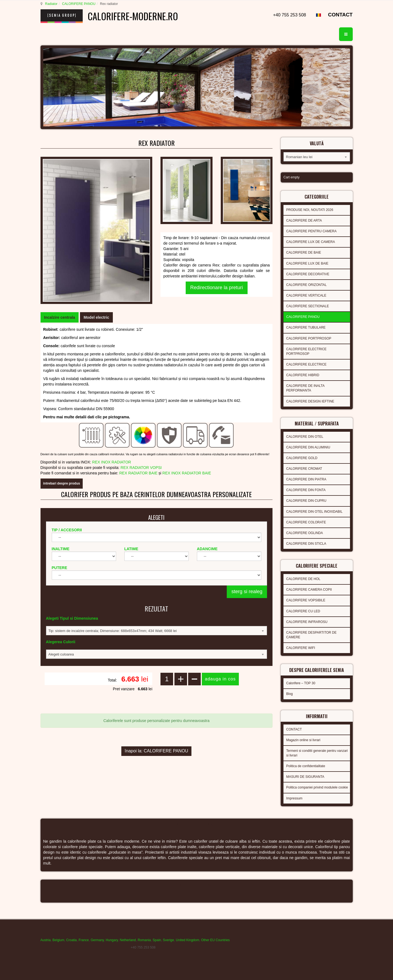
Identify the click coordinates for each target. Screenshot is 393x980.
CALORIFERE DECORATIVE (308, 274)
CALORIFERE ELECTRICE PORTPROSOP (306, 351)
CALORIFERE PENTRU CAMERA (311, 231)
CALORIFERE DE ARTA (304, 221)
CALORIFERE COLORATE (306, 522)
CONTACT (340, 15)
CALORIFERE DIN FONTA (306, 490)
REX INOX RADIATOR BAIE (187, 473)
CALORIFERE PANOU (79, 4)
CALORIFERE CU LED (303, 611)
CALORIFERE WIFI (301, 648)
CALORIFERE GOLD (302, 458)
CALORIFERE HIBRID (303, 375)
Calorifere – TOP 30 (301, 683)
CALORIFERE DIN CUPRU (306, 501)
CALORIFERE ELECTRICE (306, 364)
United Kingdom (187, 940)
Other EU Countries (215, 940)
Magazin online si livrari (303, 740)
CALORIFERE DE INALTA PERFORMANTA (305, 388)
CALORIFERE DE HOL (303, 579)
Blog (289, 694)
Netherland (128, 940)
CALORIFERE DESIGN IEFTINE (310, 401)
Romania (144, 940)
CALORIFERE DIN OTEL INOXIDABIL (314, 512)
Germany (97, 940)
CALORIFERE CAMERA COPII (309, 590)
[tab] (60, 317)
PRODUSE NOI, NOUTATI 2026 (310, 210)
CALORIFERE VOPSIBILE (306, 600)
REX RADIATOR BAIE (138, 473)
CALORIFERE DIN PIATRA (306, 479)
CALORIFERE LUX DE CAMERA (311, 242)
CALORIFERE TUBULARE (306, 327)
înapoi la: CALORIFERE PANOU (156, 751)
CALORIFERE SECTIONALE (308, 306)
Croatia (72, 940)
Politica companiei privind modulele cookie (317, 787)
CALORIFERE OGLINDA (305, 533)
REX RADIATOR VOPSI (141, 468)
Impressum (294, 798)
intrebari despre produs (62, 483)
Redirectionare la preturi (217, 288)
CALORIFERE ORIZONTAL (306, 285)
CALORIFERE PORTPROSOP (309, 338)
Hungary (112, 940)
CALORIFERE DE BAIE (304, 253)
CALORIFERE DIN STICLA (306, 544)
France (84, 940)
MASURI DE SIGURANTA (305, 777)
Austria (46, 940)
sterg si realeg (247, 592)
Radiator (51, 4)
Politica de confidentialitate (306, 766)
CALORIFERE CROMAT (304, 469)
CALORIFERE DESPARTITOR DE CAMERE (311, 635)
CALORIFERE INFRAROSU (307, 622)
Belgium (58, 940)
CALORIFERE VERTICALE (306, 295)
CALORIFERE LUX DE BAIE (307, 263)
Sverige (169, 940)
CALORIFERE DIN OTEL (305, 437)
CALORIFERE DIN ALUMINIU (308, 447)
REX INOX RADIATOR (112, 462)
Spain (157, 940)
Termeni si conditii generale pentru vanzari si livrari (317, 753)
